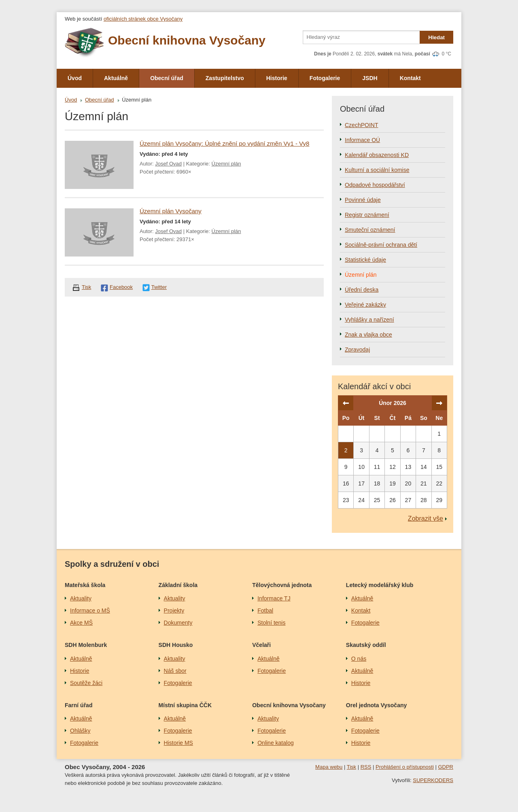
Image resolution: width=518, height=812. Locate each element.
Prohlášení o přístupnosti (405, 767)
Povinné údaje (363, 200)
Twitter (159, 287)
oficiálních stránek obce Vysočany (143, 19)
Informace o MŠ (90, 611)
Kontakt (410, 78)
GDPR (446, 767)
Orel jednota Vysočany (376, 705)
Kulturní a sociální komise (377, 170)
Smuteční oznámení (370, 230)
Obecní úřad (167, 78)
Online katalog (276, 743)
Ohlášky (80, 731)
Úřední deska (362, 290)
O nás (359, 659)
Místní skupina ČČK (185, 705)
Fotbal (265, 611)
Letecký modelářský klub (380, 585)
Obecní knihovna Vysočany (289, 705)
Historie (277, 78)
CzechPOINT (361, 125)
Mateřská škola (85, 585)
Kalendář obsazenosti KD (377, 155)
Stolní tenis (271, 623)
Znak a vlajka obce (368, 335)
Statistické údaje (365, 260)
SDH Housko (176, 645)
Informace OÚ (362, 140)
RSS (366, 767)
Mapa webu (329, 767)
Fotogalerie (325, 78)
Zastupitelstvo (225, 78)
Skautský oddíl (366, 645)
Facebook (121, 287)
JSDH (370, 78)
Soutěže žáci (86, 683)
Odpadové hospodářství (375, 185)
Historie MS (178, 743)
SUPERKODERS (433, 780)
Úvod (75, 78)
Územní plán (226, 164)
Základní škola (178, 585)
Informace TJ (274, 598)
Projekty (174, 611)
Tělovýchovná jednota (282, 585)
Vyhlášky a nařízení (369, 320)
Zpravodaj (357, 350)
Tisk (86, 287)
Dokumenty (178, 623)
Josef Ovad (168, 164)
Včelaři (261, 645)
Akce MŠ (81, 623)
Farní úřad (79, 705)
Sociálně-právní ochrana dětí (381, 245)
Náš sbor (175, 671)
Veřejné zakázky (365, 305)
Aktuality (81, 598)
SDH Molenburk (86, 645)
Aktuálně (116, 78)
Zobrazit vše (426, 518)
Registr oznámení (367, 215)
